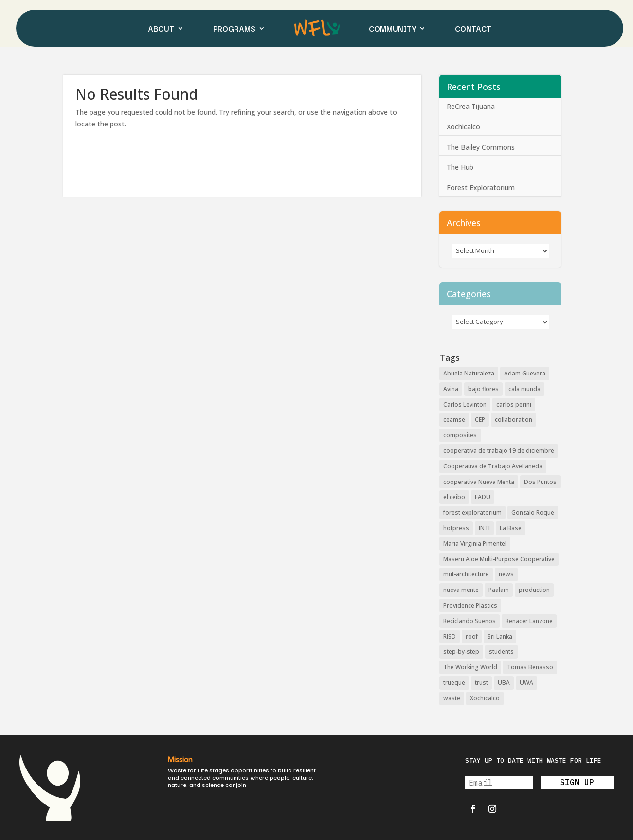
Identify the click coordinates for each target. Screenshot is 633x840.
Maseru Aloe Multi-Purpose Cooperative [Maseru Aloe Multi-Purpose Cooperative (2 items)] (499, 559)
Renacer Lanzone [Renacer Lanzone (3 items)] (529, 621)
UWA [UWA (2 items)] (526, 683)
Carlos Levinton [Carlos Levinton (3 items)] (465, 404)
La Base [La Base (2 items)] (511, 528)
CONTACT (473, 28)
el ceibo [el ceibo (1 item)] (454, 497)
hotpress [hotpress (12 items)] (456, 528)
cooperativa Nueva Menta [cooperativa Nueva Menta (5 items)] (479, 482)
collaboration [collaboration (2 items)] (514, 420)
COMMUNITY (392, 28)
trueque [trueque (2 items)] (454, 683)
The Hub (460, 167)
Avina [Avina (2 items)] (451, 389)
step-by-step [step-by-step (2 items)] (461, 652)
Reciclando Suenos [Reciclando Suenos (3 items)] (470, 621)
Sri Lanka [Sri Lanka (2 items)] (500, 636)
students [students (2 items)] (501, 652)
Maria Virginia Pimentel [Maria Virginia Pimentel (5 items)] (475, 544)
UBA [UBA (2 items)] (504, 683)
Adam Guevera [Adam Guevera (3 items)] (525, 373)
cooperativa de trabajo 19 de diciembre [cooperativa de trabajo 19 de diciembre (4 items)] (499, 451)
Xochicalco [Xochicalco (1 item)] (485, 698)
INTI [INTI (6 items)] (484, 528)
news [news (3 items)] (506, 574)
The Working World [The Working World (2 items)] (470, 667)
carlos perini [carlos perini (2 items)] (514, 404)
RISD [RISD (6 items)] (450, 636)
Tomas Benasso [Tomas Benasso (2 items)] (530, 667)
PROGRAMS (234, 28)
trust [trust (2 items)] (481, 683)
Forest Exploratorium (481, 188)
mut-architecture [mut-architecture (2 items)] (466, 574)
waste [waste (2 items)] (452, 698)
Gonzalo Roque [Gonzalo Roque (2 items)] (533, 512)
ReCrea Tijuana (471, 106)
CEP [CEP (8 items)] (480, 420)
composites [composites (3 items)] (460, 435)
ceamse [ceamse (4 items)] (454, 420)
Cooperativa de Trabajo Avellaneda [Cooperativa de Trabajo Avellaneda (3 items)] (493, 466)
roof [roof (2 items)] (472, 636)
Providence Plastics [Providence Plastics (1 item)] (470, 605)
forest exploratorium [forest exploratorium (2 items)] (472, 512)
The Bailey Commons (481, 147)
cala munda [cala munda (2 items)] (524, 389)
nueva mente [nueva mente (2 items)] (461, 590)
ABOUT (161, 28)
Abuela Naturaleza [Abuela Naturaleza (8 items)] (469, 373)
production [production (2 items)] (534, 590)
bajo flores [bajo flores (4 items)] (483, 389)
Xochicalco (463, 127)
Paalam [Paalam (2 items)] (499, 590)
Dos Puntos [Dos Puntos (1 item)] (540, 482)
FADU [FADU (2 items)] (483, 497)
